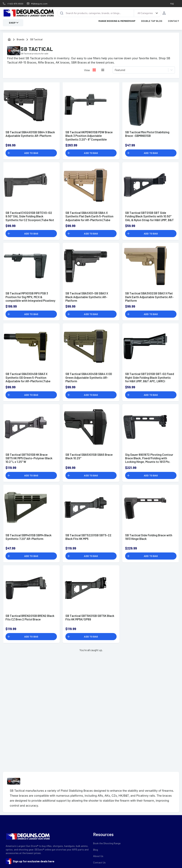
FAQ (172, 4)
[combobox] (115, 71)
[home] (9, 41)
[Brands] (23, 41)
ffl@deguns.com (39, 4)
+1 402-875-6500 (15, 4)
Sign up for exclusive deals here (34, 862)
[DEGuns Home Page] (29, 14)
